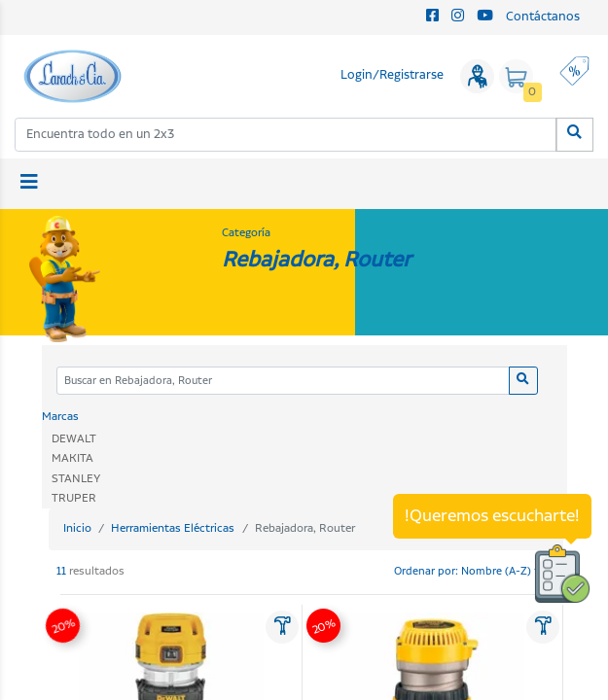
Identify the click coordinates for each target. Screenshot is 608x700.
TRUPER (74, 498)
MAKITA (72, 458)
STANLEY (76, 479)
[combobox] (286, 135)
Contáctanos (543, 17)
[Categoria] (284, 381)
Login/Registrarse (392, 75)
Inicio (77, 528)
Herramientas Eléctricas (173, 528)
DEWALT (74, 439)
